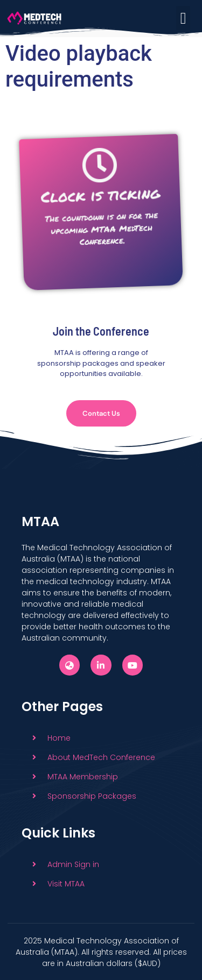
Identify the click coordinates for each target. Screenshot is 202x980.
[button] (183, 18)
